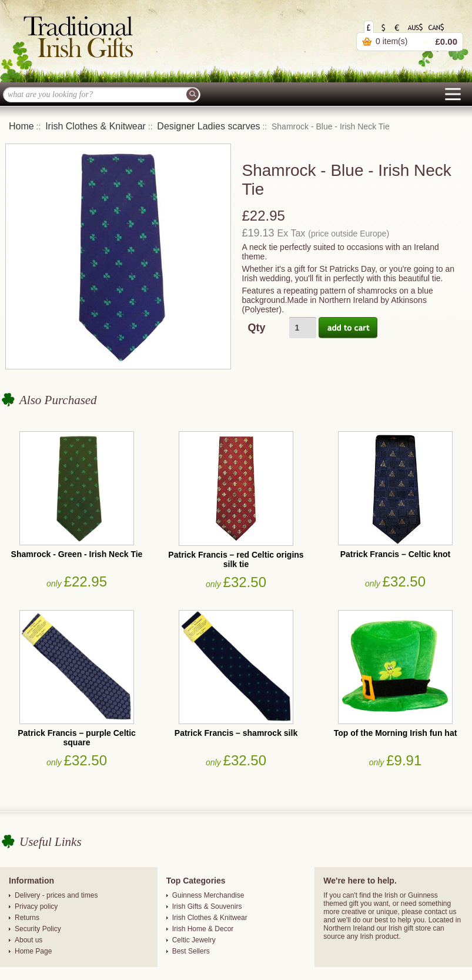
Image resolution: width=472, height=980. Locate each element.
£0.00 (446, 41)
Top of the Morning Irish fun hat (396, 733)
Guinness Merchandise (208, 895)
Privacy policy (36, 906)
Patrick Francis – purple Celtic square (77, 738)
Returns (27, 918)
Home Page (33, 951)
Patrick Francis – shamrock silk (236, 733)
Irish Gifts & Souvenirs (207, 906)
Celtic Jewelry (194, 940)
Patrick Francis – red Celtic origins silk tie (236, 559)
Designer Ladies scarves (208, 126)
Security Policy (38, 929)
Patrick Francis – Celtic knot (396, 554)
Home (21, 126)
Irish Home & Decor (203, 929)
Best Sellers (191, 951)
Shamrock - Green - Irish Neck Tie (77, 554)
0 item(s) (391, 41)
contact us (441, 912)
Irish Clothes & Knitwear (96, 126)
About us (29, 940)
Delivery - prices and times (56, 895)
